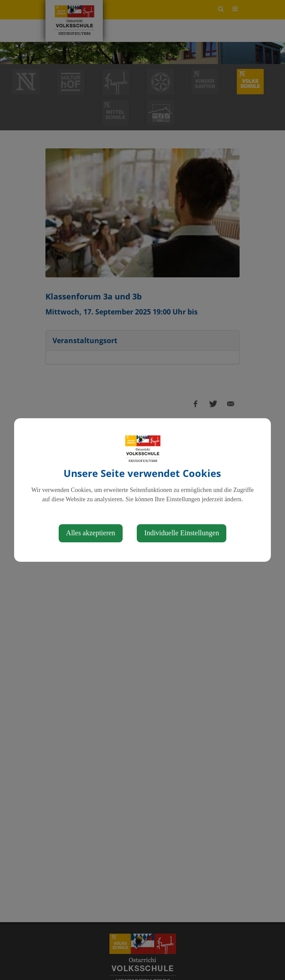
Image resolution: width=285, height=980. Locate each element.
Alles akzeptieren (91, 533)
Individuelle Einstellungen (182, 533)
